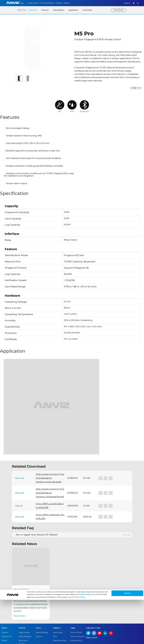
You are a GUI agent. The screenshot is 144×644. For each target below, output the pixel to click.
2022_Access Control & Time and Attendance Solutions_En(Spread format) (50, 468)
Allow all (127, 638)
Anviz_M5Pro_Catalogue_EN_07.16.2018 (50, 492)
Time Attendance (49, 3)
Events (39, 611)
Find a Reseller (25, 611)
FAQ (55, 611)
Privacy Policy (80, 641)
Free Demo (118, 10)
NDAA (4, 616)
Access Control (33, 3)
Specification (58, 10)
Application (73, 10)
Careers (5, 607)
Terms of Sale (76, 607)
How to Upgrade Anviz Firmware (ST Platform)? (37, 510)
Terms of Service (77, 611)
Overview (32, 10)
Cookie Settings (85, 639)
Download (87, 10)
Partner (71, 3)
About (4, 603)
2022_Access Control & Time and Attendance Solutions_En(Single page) (50, 453)
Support (125, 3)
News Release (42, 607)
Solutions (62, 3)
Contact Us (6, 611)
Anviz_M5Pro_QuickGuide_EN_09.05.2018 (50, 481)
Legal (73, 603)
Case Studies (24, 607)
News (39, 603)
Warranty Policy (60, 616)
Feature (44, 10)
